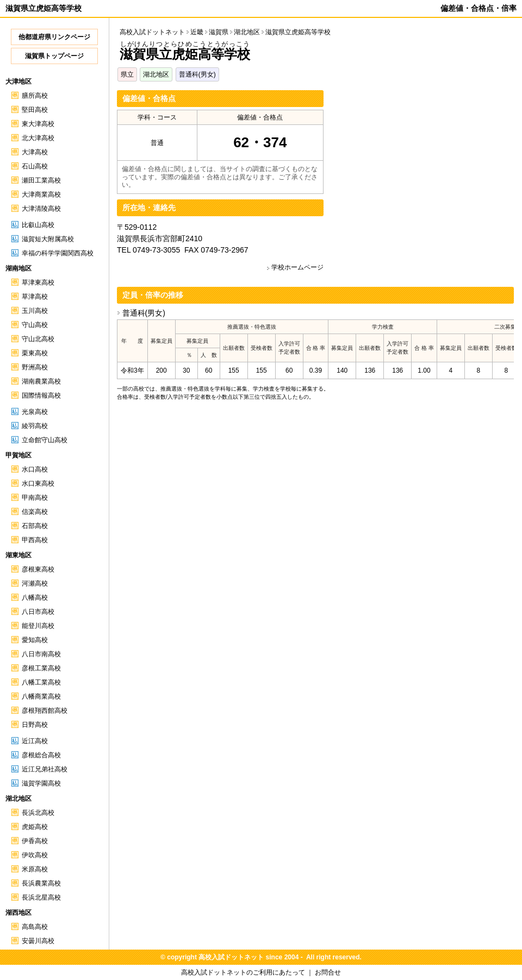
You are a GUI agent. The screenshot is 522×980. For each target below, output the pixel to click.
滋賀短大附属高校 (48, 239)
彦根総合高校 (41, 755)
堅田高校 (35, 110)
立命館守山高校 (45, 440)
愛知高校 (35, 640)
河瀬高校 (35, 583)
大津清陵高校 (41, 209)
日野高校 (35, 725)
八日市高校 (38, 612)
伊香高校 (35, 841)
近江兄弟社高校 (45, 769)
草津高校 (35, 297)
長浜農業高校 (41, 883)
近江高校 (35, 741)
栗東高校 (35, 353)
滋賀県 (219, 32)
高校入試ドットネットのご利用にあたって (243, 972)
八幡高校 (35, 598)
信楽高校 (35, 512)
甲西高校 (35, 540)
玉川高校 (35, 311)
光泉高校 (35, 412)
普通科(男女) (197, 74)
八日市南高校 (41, 654)
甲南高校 (35, 498)
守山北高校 (38, 339)
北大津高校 (38, 138)
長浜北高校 (38, 813)
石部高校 (35, 526)
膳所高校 (35, 96)
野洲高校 (35, 367)
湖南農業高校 (41, 381)
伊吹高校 (35, 855)
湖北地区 (156, 74)
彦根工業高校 (41, 668)
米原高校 (35, 869)
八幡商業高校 (41, 696)
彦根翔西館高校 (45, 711)
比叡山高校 (38, 225)
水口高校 (35, 469)
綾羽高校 (35, 426)
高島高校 (35, 927)
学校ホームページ (297, 267)
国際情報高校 (41, 395)
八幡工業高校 (41, 682)
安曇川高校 (38, 941)
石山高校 (35, 166)
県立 (127, 74)
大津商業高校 (41, 194)
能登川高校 (38, 626)
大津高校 (35, 152)
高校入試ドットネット (152, 32)
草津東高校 (38, 282)
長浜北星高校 (41, 897)
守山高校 (35, 325)
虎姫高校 (35, 827)
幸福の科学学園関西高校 (58, 253)
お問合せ (328, 972)
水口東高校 (38, 483)
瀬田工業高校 (41, 180)
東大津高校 (38, 124)
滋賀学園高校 (41, 783)
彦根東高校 (38, 569)
